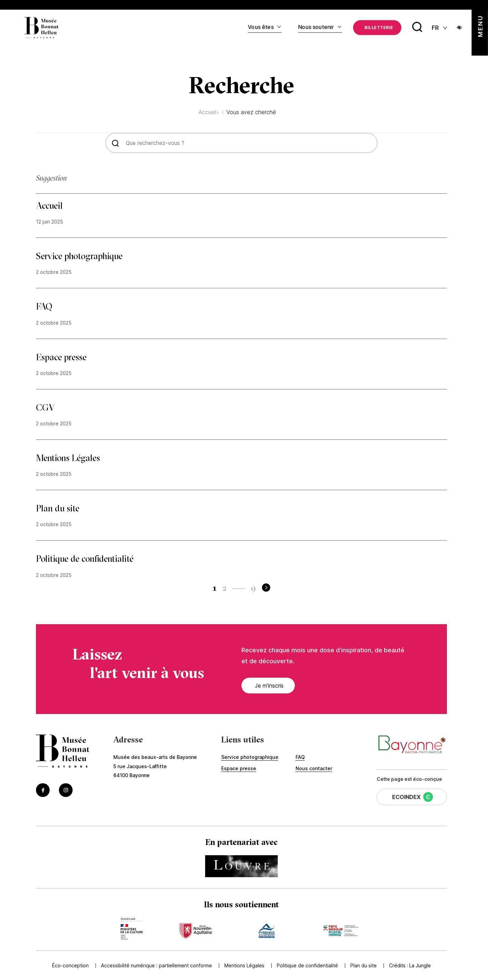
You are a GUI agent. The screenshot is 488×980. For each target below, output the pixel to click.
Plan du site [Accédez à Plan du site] (362, 965)
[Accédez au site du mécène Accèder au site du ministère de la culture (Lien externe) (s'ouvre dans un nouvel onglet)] (132, 929)
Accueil (207, 112)
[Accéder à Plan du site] (241, 518)
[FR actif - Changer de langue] (440, 27)
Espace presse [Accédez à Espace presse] (239, 768)
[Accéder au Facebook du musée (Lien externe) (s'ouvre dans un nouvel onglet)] (43, 790)
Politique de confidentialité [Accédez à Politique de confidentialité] (306, 965)
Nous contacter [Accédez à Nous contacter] (314, 768)
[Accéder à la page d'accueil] (63, 752)
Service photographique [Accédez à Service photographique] (250, 757)
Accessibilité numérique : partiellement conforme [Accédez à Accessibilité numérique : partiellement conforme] (155, 965)
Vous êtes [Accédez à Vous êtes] (261, 26)
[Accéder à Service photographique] (241, 265)
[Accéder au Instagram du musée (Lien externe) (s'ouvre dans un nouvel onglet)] (66, 790)
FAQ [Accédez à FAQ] (300, 757)
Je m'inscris (265, 686)
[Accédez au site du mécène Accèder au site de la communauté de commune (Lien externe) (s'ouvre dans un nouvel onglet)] (341, 929)
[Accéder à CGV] (241, 417)
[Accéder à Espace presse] (241, 366)
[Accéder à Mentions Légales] (241, 467)
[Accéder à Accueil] (241, 215)
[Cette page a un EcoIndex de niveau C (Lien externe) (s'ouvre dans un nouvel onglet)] (412, 797)
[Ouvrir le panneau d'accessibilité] (460, 27)
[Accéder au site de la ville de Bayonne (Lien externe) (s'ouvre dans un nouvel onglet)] (412, 745)
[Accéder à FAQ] (241, 316)
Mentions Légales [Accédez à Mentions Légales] (243, 965)
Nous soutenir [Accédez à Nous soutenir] (316, 26)
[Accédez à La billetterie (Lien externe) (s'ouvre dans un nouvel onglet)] (377, 27)
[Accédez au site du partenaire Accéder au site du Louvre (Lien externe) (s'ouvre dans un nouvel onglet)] (241, 866)
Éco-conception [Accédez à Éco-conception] (69, 965)
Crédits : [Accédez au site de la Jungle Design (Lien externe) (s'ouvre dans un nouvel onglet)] (410, 965)
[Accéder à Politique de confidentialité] (241, 568)
